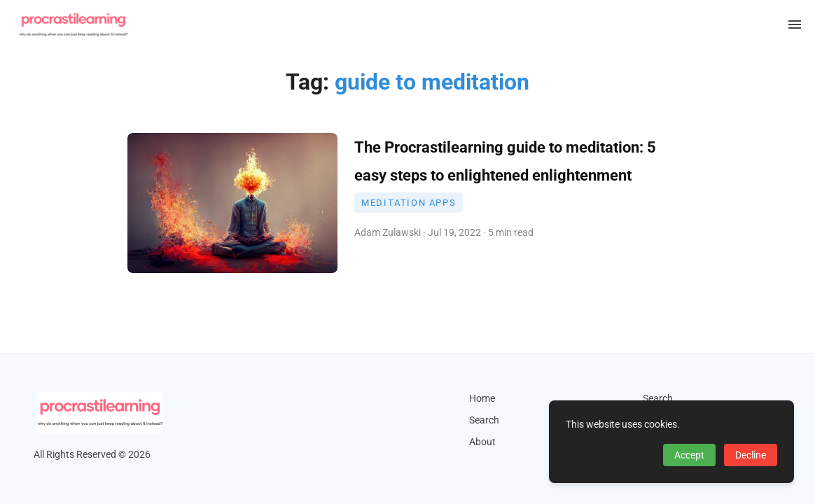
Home (482, 399)
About (482, 442)
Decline (751, 455)
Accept (689, 455)
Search (484, 420)
